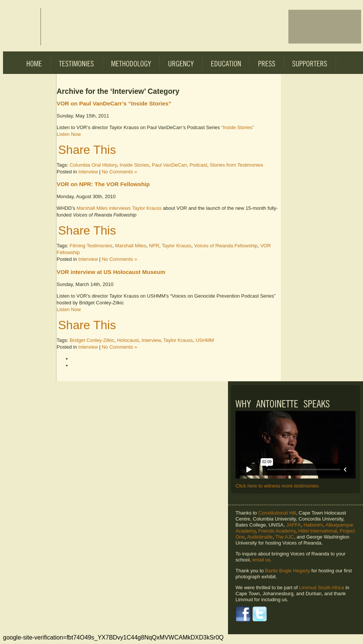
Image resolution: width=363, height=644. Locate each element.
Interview (88, 172)
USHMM (205, 340)
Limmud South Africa (322, 588)
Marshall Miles (131, 246)
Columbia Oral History (93, 165)
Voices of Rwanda (22, 27)
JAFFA (293, 525)
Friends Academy (277, 531)
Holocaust (128, 340)
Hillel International (317, 531)
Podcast (198, 165)
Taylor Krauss (177, 246)
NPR (154, 246)
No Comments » (119, 172)
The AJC (285, 537)
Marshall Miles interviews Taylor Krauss (120, 208)
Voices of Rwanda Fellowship (226, 246)
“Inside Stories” (238, 127)
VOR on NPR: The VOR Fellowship (103, 184)
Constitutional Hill (277, 513)
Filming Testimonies (91, 246)
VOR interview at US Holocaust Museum (111, 272)
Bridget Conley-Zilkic (92, 340)
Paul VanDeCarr (169, 165)
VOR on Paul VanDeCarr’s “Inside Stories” (114, 103)
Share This (87, 150)
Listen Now (69, 134)
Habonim (313, 525)
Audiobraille (260, 537)
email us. (262, 560)
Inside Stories (134, 165)
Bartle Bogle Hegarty (288, 571)
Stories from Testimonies (237, 165)
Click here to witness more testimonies (277, 486)
